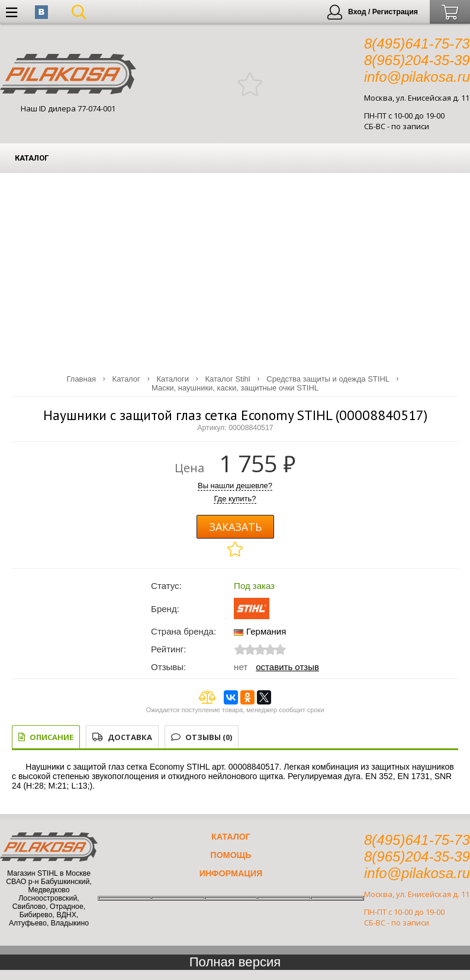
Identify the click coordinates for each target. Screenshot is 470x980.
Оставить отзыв (287, 667)
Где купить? (235, 499)
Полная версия (235, 962)
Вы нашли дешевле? (235, 486)
